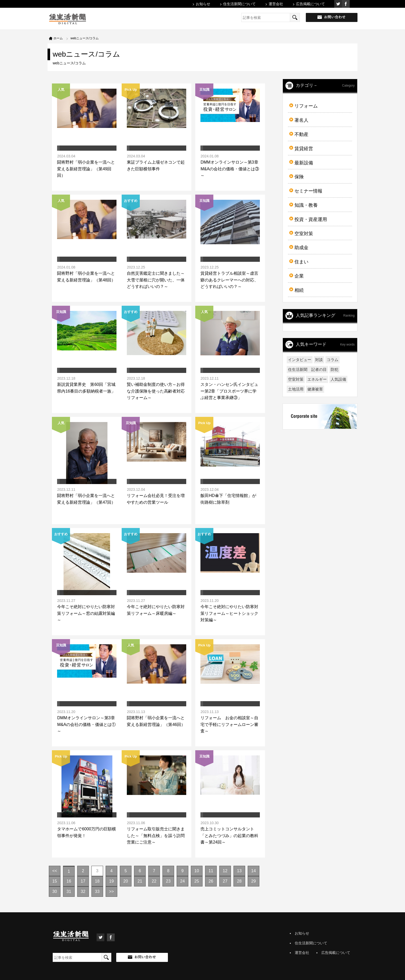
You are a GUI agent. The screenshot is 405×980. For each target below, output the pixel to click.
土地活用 (296, 389)
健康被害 (315, 389)
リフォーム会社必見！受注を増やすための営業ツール (156, 499)
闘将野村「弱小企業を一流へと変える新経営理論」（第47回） (86, 499)
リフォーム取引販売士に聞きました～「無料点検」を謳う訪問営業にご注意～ (156, 836)
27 (225, 881)
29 (254, 881)
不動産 (301, 134)
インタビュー (300, 360)
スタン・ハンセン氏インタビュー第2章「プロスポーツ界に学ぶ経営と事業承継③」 (229, 391)
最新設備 (304, 163)
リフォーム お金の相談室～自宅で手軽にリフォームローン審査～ (229, 724)
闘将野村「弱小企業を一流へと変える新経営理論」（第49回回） (86, 169)
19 (112, 881)
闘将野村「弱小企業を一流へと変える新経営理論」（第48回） (86, 277)
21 (140, 881)
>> (111, 891)
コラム (333, 360)
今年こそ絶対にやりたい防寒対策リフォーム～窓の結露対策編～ (86, 613)
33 (97, 891)
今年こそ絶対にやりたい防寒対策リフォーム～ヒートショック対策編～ (229, 613)
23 (168, 881)
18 (97, 881)
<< (55, 871)
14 (254, 871)
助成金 (301, 248)
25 (197, 881)
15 (55, 881)
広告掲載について (310, 4)
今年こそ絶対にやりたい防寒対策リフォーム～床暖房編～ (156, 610)
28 (239, 881)
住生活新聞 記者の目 (307, 369)
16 (69, 881)
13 (239, 871)
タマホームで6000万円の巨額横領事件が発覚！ (87, 832)
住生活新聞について (239, 4)
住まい (301, 262)
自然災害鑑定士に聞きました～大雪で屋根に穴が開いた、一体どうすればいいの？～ (156, 280)
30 (55, 891)
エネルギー (317, 379)
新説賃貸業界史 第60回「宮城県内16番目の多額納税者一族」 (86, 388)
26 (211, 881)
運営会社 (276, 4)
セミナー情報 (308, 191)
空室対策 (304, 234)
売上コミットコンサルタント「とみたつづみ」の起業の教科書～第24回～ (229, 836)
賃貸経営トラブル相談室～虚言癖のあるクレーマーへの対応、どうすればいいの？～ (229, 280)
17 (83, 881)
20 (126, 881)
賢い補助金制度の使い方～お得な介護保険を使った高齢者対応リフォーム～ (156, 391)
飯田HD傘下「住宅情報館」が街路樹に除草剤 (228, 499)
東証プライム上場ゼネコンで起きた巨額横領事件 (156, 166)
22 (154, 881)
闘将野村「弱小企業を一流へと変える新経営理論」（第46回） (156, 721)
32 (83, 891)
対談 (319, 360)
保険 (299, 177)
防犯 (334, 369)
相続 (299, 290)
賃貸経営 (304, 149)
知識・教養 (306, 205)
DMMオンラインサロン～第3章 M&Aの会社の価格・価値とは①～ (88, 724)
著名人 (301, 120)
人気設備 (338, 379)
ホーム (58, 38)
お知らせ (203, 4)
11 (211, 871)
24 (183, 881)
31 (69, 891)
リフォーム (306, 106)
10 (197, 871)
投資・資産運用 (311, 219)
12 (225, 871)
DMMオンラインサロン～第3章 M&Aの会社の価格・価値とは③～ (231, 169)
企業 (299, 276)
